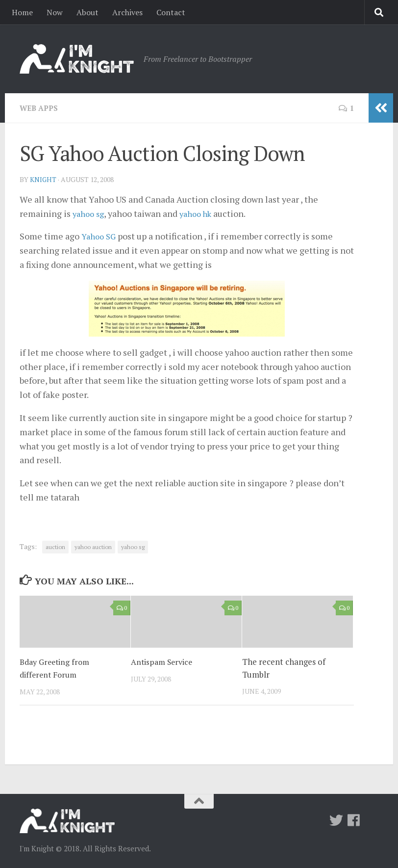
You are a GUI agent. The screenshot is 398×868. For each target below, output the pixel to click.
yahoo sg (90, 213)
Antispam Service (163, 661)
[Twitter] (336, 820)
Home (22, 12)
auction (55, 546)
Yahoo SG (100, 236)
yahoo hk (201, 213)
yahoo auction (93, 546)
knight (43, 179)
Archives (127, 12)
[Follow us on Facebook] (354, 820)
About (87, 12)
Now (55, 12)
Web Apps (40, 108)
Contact (171, 12)
